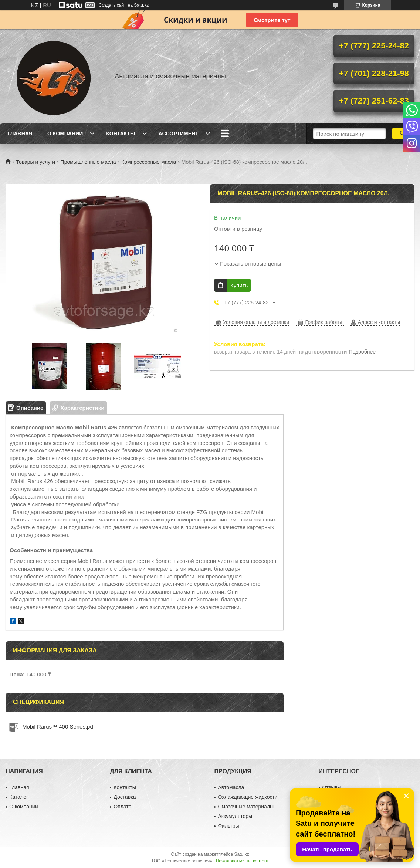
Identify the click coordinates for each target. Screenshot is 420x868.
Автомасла (231, 787)
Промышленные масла (88, 162)
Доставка (125, 797)
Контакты (121, 134)
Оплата (122, 807)
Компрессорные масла (149, 162)
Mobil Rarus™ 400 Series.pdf (58, 727)
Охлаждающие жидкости (248, 797)
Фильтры (228, 826)
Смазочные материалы (246, 807)
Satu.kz (241, 854)
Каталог (19, 797)
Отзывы (332, 787)
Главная (20, 134)
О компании (65, 134)
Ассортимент (179, 134)
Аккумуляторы (235, 816)
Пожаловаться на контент (242, 861)
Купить (239, 285)
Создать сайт (112, 5)
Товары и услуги (35, 162)
